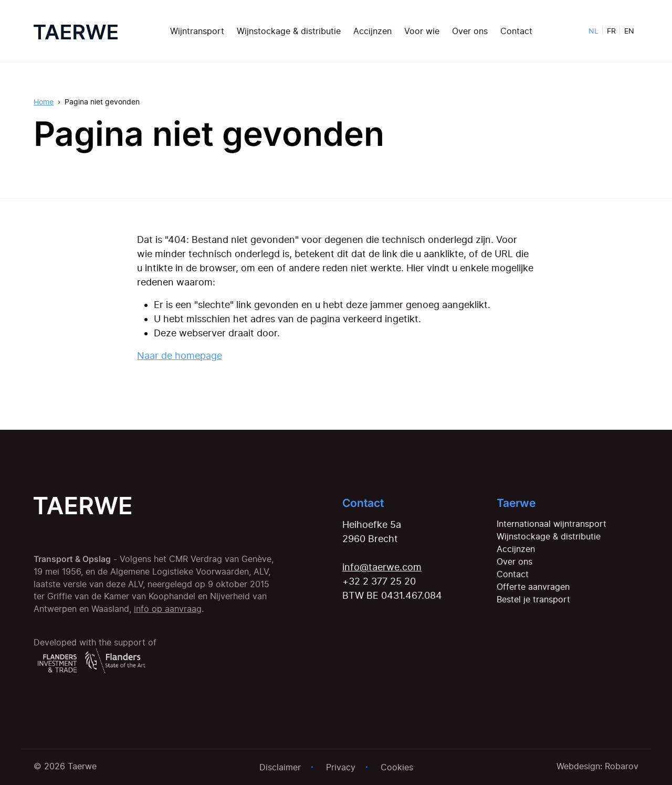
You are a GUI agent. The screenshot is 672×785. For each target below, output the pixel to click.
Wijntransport (197, 31)
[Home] (76, 31)
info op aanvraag (168, 609)
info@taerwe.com (382, 567)
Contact (516, 31)
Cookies (397, 767)
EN (629, 31)
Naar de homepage (180, 356)
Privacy (341, 767)
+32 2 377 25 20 (379, 581)
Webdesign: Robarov (597, 766)
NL (594, 31)
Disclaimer (280, 767)
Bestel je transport (533, 599)
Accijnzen (372, 31)
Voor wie (422, 31)
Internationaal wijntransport (552, 524)
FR (611, 31)
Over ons (470, 31)
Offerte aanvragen (533, 587)
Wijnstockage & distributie (289, 31)
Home (44, 102)
